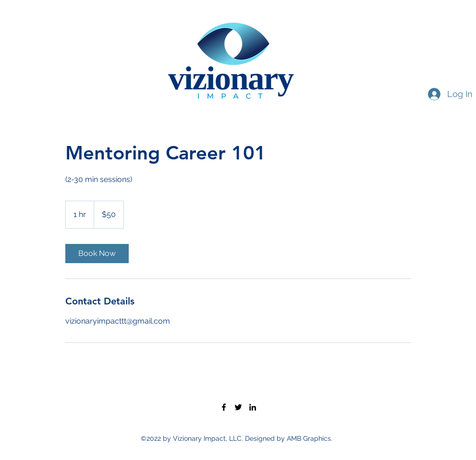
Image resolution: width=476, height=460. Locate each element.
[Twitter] (238, 407)
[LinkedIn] (253, 407)
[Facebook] (224, 407)
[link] (97, 254)
